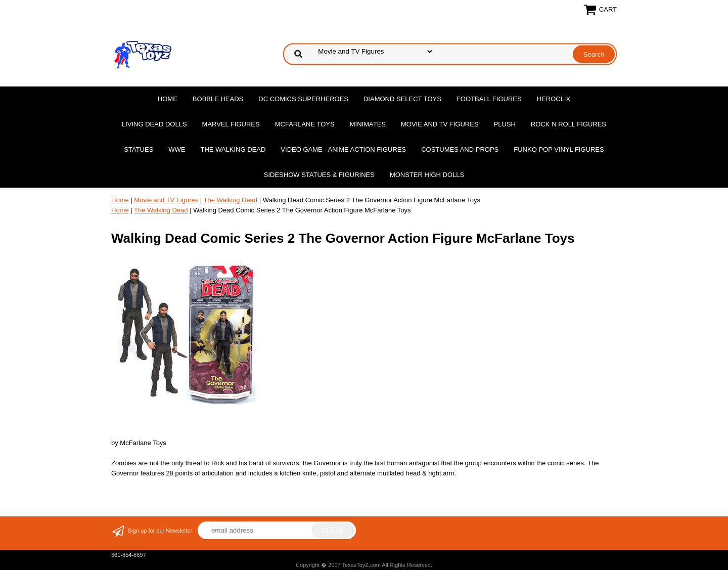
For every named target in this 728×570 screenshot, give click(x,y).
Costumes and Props (460, 149)
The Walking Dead (233, 149)
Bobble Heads (218, 99)
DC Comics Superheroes (303, 99)
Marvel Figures (231, 124)
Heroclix (554, 99)
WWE (177, 149)
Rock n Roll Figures (568, 124)
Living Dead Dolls (154, 124)
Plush (505, 124)
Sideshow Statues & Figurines (319, 175)
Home (168, 99)
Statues (139, 149)
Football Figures (489, 99)
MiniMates (368, 124)
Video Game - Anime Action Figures (343, 149)
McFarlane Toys (305, 124)
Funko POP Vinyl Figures (559, 149)
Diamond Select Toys (402, 99)
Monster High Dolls (427, 175)
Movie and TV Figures (440, 124)
